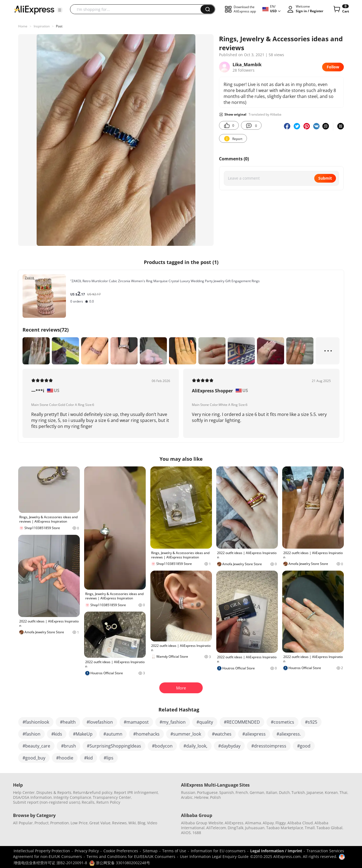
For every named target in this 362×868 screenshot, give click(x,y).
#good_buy (34, 758)
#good (304, 746)
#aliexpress (254, 734)
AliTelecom (216, 828)
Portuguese (207, 792)
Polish (215, 797)
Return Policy (108, 802)
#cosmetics (282, 722)
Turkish (298, 792)
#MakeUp (83, 734)
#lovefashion (100, 722)
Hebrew (201, 797)
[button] (60, 10)
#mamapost (136, 722)
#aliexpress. (289, 734)
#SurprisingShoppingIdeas (114, 746)
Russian (188, 792)
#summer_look (186, 734)
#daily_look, (195, 746)
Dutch (284, 792)
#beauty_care (36, 746)
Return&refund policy (93, 792)
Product (42, 823)
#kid (88, 758)
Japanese (315, 792)
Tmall (310, 828)
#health (68, 722)
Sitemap (150, 851)
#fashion (31, 734)
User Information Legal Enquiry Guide (214, 856)
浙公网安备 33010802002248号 (120, 863)
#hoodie (65, 758)
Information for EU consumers (218, 851)
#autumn (113, 734)
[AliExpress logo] (34, 9)
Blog (142, 823)
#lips (109, 758)
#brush (69, 746)
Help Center (24, 792)
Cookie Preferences (121, 851)
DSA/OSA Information (32, 797)
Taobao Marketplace (285, 828)
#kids (57, 734)
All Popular (23, 823)
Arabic (187, 797)
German (257, 792)
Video (152, 823)
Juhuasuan (255, 828)
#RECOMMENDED (242, 722)
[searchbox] (137, 9)
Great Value (100, 823)
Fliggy (281, 823)
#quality (205, 722)
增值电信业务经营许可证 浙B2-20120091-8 (50, 863)
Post (59, 26)
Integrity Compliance (72, 797)
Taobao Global (329, 828)
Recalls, (89, 802)
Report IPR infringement (136, 792)
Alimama (253, 823)
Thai (343, 792)
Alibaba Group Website (202, 823)
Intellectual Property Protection (42, 851)
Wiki (132, 823)
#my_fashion (173, 722)
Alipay (268, 823)
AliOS (186, 833)
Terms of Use (174, 851)
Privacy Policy (87, 851)
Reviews (119, 823)
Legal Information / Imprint (276, 851)
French (242, 792)
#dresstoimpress (269, 746)
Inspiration (42, 26)
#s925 (311, 722)
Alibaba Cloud (300, 823)
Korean (331, 792)
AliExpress (234, 823)
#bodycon (162, 746)
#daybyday (229, 746)
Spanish (227, 792)
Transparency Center (112, 797)
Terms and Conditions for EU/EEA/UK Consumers (131, 856)
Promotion (60, 823)
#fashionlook (36, 722)
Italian (272, 792)
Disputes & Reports (54, 792)
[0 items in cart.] (341, 9)
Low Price (79, 823)
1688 (197, 833)
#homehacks (146, 734)
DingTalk (236, 828)
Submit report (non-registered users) (47, 802)
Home (23, 26)
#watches (222, 734)
